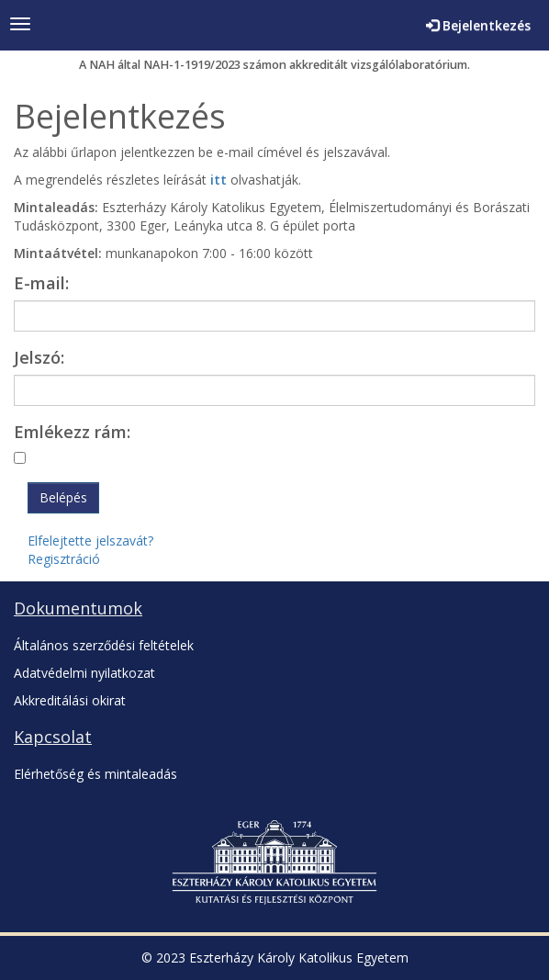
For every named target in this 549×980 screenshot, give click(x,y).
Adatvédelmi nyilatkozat (84, 673)
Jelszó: (39, 357)
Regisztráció (64, 559)
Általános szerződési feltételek (104, 645)
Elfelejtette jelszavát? (90, 541)
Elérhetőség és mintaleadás (95, 774)
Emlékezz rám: (72, 432)
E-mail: (41, 283)
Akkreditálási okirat (70, 700)
